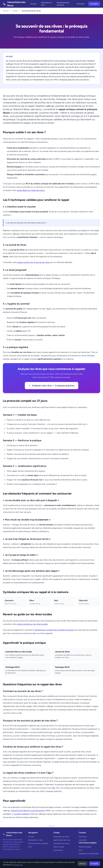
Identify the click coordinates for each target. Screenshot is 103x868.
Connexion (81, 4)
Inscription (94, 4)
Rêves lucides (59, 847)
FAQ (30, 847)
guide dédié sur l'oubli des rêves (31, 190)
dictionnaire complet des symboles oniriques (54, 630)
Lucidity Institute (22, 814)
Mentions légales (85, 847)
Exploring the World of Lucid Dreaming (28, 811)
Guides (15, 11)
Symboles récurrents (61, 843)
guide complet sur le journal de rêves (33, 262)
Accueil (33, 4)
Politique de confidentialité (89, 854)
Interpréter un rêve (46, 4)
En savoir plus (18, 865)
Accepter (95, 864)
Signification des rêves (62, 840)
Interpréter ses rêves (61, 837)
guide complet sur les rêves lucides (32, 624)
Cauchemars (58, 850)
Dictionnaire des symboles (63, 4)
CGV (81, 850)
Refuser (83, 864)
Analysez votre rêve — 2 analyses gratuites (52, 386)
